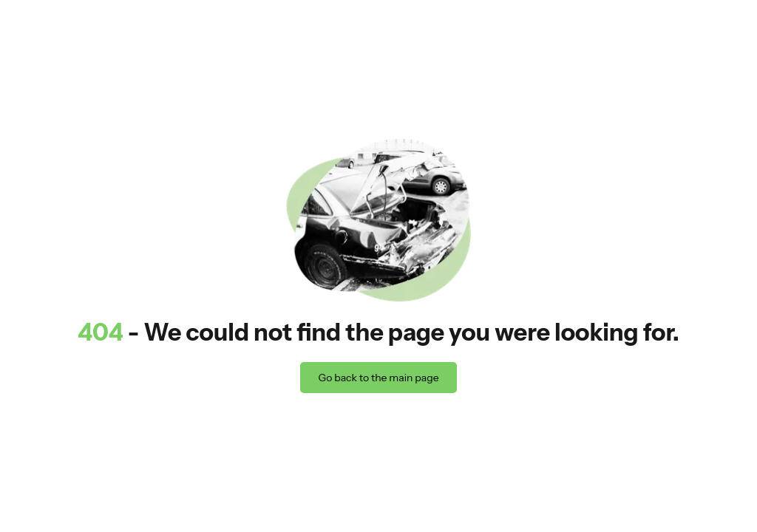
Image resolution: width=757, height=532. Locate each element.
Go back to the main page (378, 378)
